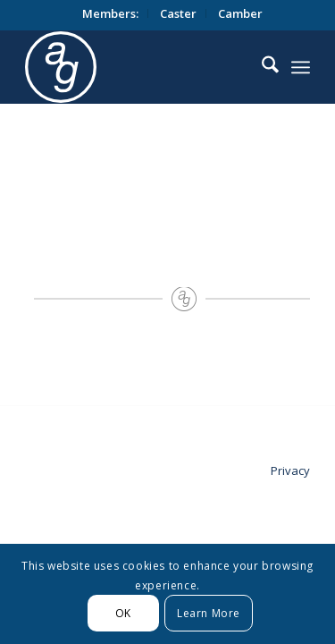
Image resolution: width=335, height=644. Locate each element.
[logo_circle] (159, 67)
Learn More (209, 613)
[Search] (261, 67)
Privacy (290, 470)
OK (123, 613)
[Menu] (301, 67)
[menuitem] (111, 13)
